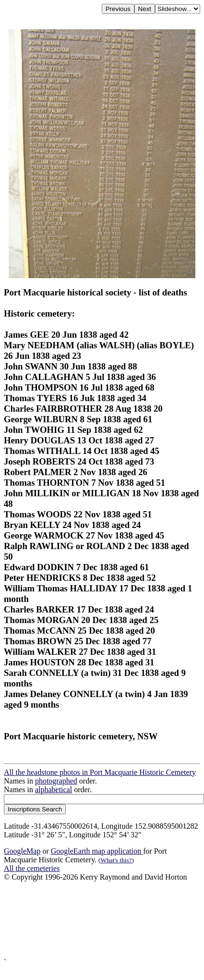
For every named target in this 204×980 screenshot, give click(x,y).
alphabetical (54, 790)
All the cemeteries (32, 868)
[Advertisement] (90, 920)
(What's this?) (116, 860)
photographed (56, 781)
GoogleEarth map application (97, 851)
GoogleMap (22, 851)
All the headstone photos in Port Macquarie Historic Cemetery (100, 772)
